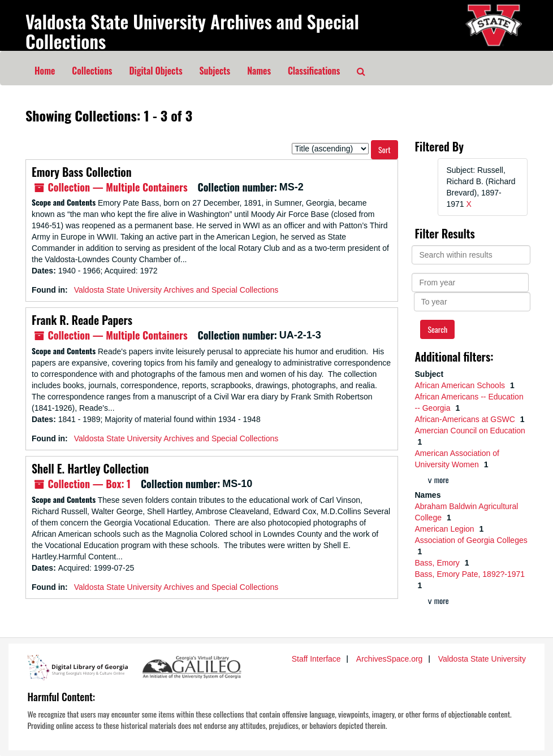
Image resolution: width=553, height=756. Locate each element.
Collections (92, 71)
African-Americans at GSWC (466, 419)
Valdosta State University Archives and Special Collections (192, 31)
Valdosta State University (482, 659)
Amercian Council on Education (470, 431)
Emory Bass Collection (82, 172)
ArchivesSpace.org (390, 659)
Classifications (314, 71)
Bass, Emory (438, 563)
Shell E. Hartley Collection (90, 468)
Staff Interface (316, 659)
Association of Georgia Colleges (471, 540)
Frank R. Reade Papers (82, 320)
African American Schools (461, 385)
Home (45, 71)
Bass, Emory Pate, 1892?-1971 (470, 574)
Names (259, 71)
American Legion (446, 529)
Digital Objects (155, 71)
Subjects (215, 71)
